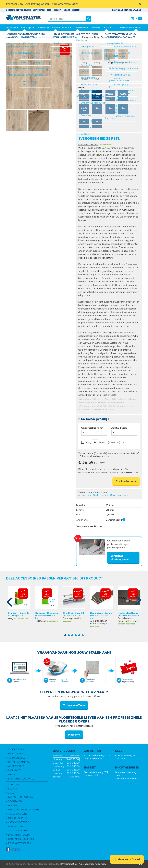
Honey (97, 56)
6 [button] (83, 635)
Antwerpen (39, 10)
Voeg (88, 442)
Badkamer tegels (19, 835)
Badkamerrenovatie (129, 28)
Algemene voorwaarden (92, 864)
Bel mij (13, 789)
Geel (49, 10)
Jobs (11, 793)
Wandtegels (27, 28)
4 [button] (76, 635)
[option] (19, 603)
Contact (14, 784)
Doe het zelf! (16, 826)
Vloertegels (11, 28)
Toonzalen (15, 801)
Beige (110, 56)
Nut (97, 73)
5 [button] (79, 635)
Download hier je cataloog (127, 10)
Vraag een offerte (74, 705)
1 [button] (65, 635)
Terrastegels (43, 28)
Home (25, 37)
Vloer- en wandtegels (43, 37)
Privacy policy (69, 864)
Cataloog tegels (19, 822)
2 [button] (69, 635)
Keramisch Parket (69, 37)
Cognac (123, 56)
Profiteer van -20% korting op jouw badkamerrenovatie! (42, 4)
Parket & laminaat (61, 28)
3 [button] (72, 635)
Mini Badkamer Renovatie (24, 810)
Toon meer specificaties (89, 526)
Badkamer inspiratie (21, 839)
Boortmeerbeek (71, 10)
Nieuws (13, 805)
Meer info (74, 735)
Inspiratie (95, 28)
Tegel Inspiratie (18, 831)
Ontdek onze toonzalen (18, 10)
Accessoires (80, 28)
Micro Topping (18, 818)
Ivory (84, 56)
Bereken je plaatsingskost (120, 557)
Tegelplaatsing (18, 814)
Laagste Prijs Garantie (23, 797)
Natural (84, 73)
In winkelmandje (126, 481)
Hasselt (57, 10)
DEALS (106, 28)
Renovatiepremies (19, 843)
